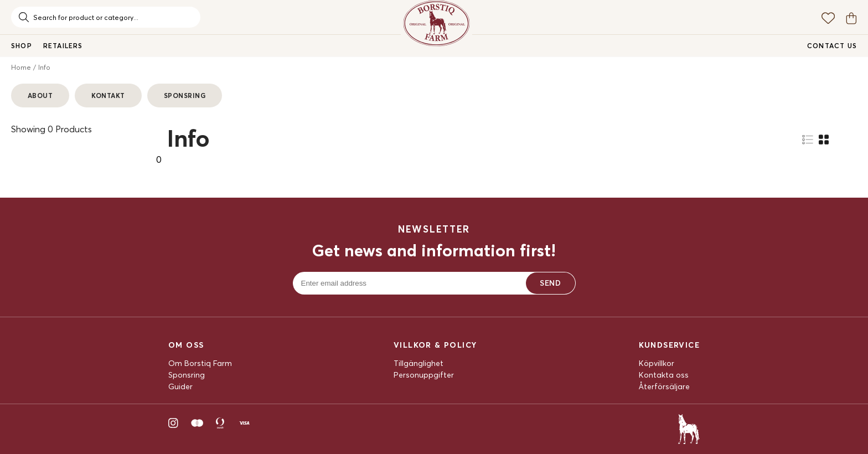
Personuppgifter (424, 375)
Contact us (832, 46)
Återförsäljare (664, 386)
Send (550, 283)
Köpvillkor (657, 363)
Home (21, 67)
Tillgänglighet (418, 363)
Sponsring (185, 96)
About (40, 96)
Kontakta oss (664, 375)
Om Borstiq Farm (200, 363)
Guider (180, 386)
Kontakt (108, 96)
